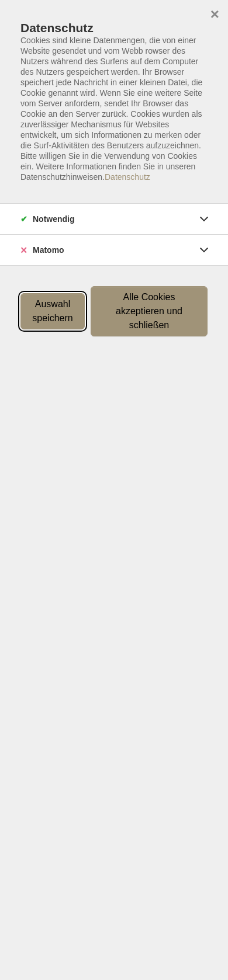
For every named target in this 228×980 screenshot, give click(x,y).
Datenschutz (127, 177)
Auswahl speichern (52, 311)
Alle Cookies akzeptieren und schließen (149, 311)
